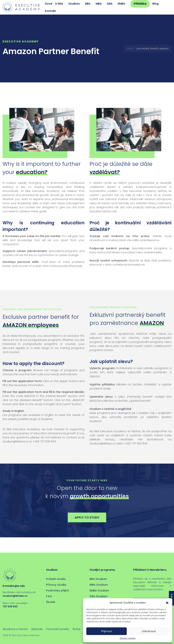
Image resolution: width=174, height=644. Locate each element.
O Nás (59, 4)
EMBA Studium (99, 591)
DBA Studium (98, 596)
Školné (51, 602)
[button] (167, 603)
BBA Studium (98, 579)
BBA (88, 4)
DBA (110, 4)
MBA (99, 4)
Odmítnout (149, 631)
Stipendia (37, 629)
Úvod (49, 4)
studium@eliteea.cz (15, 596)
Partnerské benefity (58, 629)
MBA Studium (99, 585)
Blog (155, 4)
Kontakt (50, 11)
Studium (74, 4)
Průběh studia (56, 579)
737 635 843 (10, 607)
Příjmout (107, 631)
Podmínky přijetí (58, 591)
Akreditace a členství (15, 629)
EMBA (121, 4)
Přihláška (140, 4)
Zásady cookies (128, 638)
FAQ (49, 596)
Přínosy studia (56, 585)
